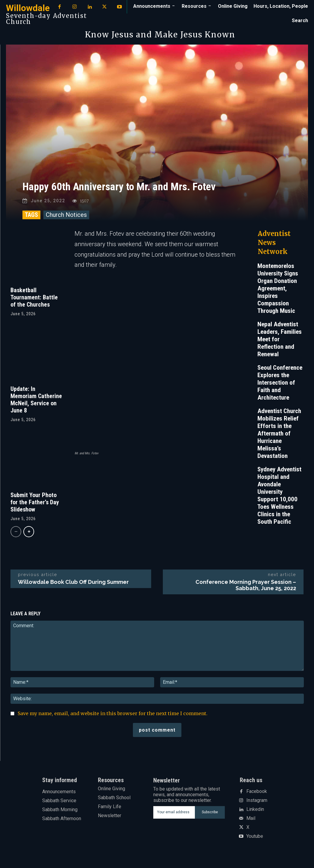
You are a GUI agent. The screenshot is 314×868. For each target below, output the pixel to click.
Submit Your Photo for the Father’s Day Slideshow (35, 505)
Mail (251, 821)
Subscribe (210, 815)
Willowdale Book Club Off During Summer (73, 585)
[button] (300, 21)
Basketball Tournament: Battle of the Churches (34, 300)
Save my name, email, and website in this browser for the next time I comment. (113, 716)
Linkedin (255, 812)
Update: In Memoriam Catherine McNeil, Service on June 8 (36, 403)
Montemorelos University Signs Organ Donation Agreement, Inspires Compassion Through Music (278, 291)
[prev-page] (16, 535)
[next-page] (29, 535)
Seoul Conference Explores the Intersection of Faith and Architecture (280, 386)
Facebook (257, 794)
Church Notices (66, 218)
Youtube (255, 839)
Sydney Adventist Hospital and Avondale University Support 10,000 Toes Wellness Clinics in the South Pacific (279, 498)
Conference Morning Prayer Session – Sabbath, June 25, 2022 (246, 588)
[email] (174, 815)
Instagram (257, 803)
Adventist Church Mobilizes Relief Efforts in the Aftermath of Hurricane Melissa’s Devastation (279, 436)
